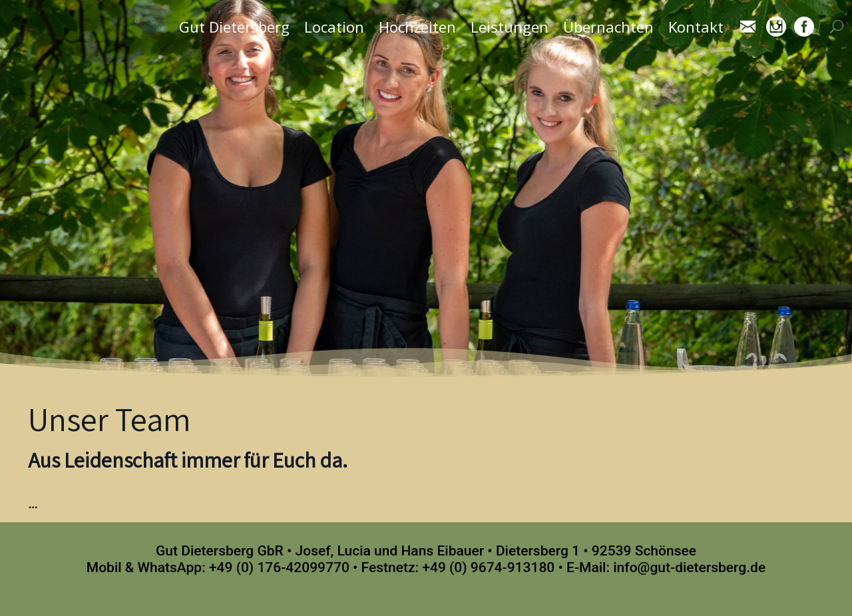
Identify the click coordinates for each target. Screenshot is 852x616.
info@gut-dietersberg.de (689, 567)
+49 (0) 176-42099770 (279, 567)
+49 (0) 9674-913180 (488, 567)
